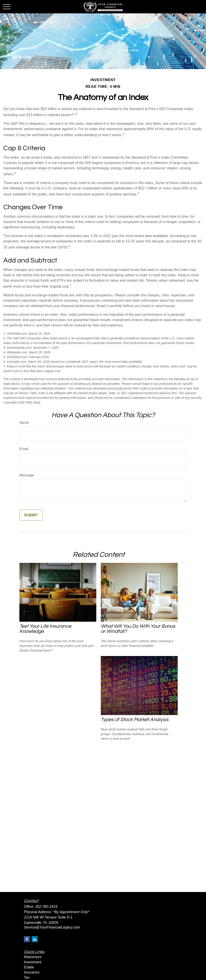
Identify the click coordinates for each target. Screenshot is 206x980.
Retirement (33, 957)
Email (24, 449)
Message (27, 475)
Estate (29, 967)
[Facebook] (27, 939)
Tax (27, 977)
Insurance (32, 972)
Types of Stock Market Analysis (135, 720)
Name (24, 423)
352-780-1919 (46, 907)
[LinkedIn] (35, 939)
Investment (33, 962)
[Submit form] (31, 515)
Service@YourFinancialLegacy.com (52, 927)
